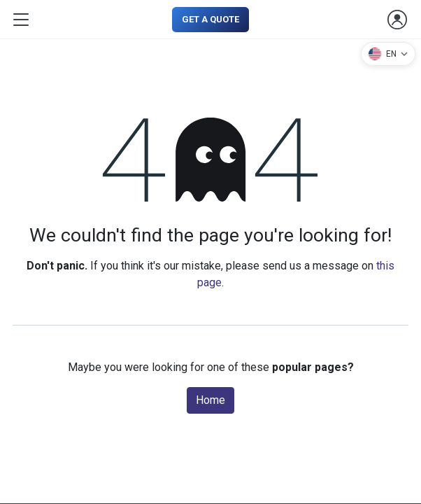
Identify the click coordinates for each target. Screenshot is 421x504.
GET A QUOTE (210, 19)
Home (210, 400)
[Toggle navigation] (21, 20)
